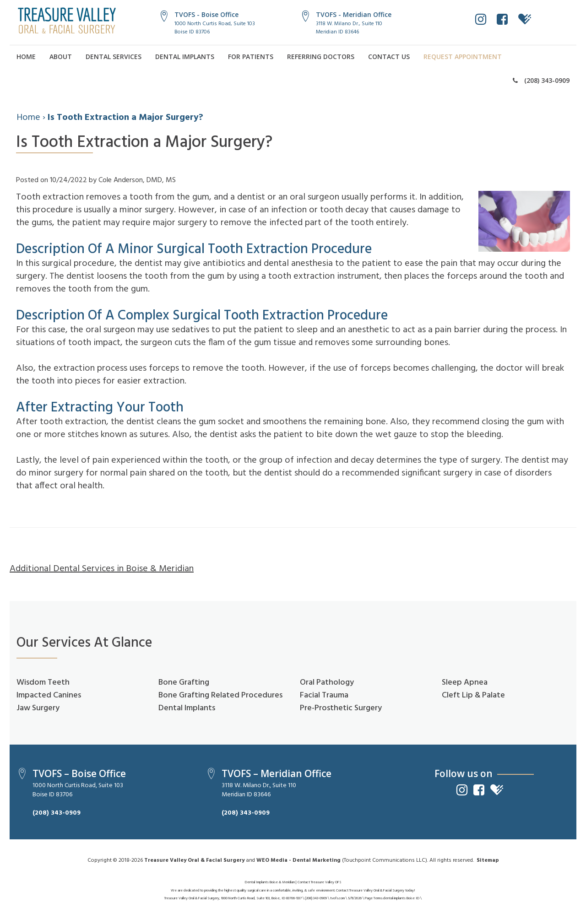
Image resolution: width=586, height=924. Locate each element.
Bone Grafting (184, 683)
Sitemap (488, 860)
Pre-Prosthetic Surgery (341, 708)
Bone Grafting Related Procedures (220, 695)
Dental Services (114, 57)
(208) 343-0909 (541, 80)
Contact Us (389, 57)
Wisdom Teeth (43, 683)
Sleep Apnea (465, 683)
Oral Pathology (327, 683)
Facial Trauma (324, 695)
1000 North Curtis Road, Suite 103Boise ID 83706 (215, 28)
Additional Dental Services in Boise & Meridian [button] (102, 569)
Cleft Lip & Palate (473, 695)
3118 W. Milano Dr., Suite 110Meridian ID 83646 (349, 28)
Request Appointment (463, 57)
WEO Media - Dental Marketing (298, 860)
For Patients (251, 57)
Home (26, 57)
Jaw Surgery (38, 708)
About (61, 57)
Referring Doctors (321, 57)
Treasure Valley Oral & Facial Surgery (194, 860)
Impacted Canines (49, 695)
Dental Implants (185, 57)
